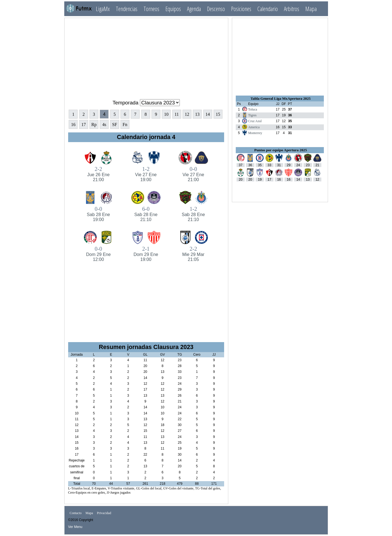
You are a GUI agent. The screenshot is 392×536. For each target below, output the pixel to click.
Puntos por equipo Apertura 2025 (281, 150)
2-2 (98, 174)
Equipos (173, 9)
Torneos (151, 9)
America (254, 127)
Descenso (216, 9)
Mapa (311, 9)
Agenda (194, 9)
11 (177, 114)
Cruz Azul (255, 121)
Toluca (253, 109)
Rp (94, 125)
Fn (125, 125)
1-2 (146, 174)
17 (84, 125)
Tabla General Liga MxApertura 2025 (281, 98)
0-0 (193, 174)
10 (166, 114)
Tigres (252, 115)
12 (187, 114)
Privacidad (104, 513)
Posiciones (241, 9)
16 (73, 125)
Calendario (268, 9)
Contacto (75, 513)
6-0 (146, 214)
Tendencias (127, 9)
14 (208, 114)
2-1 (146, 254)
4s (104, 125)
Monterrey (255, 133)
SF (115, 125)
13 (197, 114)
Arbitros (292, 9)
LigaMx (103, 9)
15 (218, 114)
